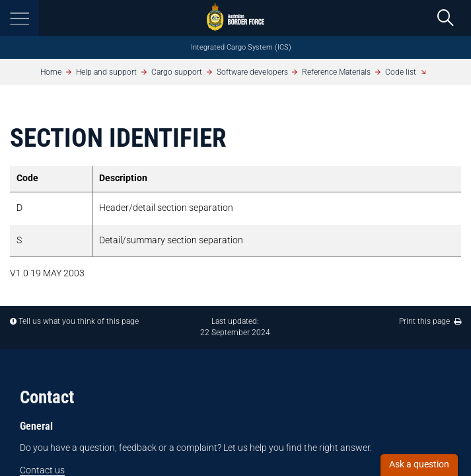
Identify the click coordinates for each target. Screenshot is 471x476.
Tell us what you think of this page (79, 321)
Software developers (252, 72)
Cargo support (177, 72)
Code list (401, 72)
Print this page (430, 321)
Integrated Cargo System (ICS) (241, 47)
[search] (445, 18)
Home (51, 72)
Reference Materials (336, 72)
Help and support (106, 72)
